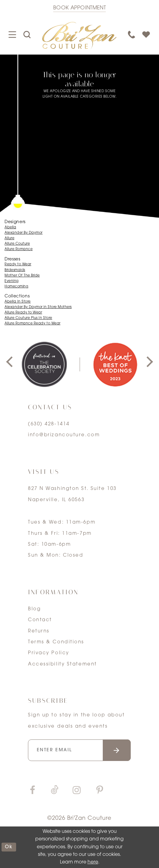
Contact (40, 620)
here (93, 862)
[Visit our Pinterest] (100, 791)
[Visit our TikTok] (55, 791)
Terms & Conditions (56, 642)
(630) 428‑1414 (49, 424)
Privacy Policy (49, 653)
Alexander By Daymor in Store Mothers (38, 307)
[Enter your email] (80, 750)
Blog (34, 609)
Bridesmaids (15, 270)
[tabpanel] (44, 364)
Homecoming (16, 287)
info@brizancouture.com (64, 435)
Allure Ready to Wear (23, 313)
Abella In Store (18, 302)
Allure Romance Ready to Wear (33, 324)
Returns (39, 631)
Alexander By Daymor (24, 233)
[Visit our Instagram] (77, 791)
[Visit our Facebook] (33, 791)
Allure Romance (19, 249)
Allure (9, 238)
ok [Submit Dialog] (9, 847)
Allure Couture (17, 244)
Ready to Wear (18, 265)
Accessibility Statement (62, 664)
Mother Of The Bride (22, 276)
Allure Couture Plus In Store (28, 318)
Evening (12, 281)
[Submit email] (117, 750)
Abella (10, 228)
